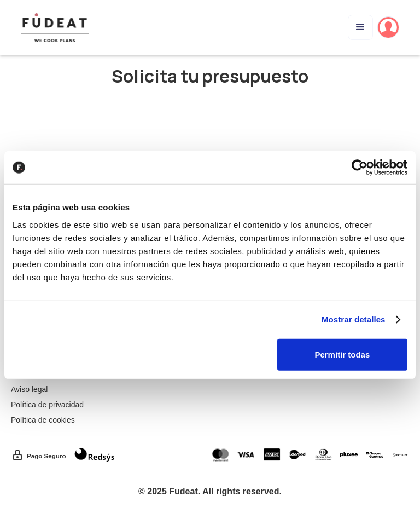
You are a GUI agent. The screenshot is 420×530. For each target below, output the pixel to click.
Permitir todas (342, 354)
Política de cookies (43, 420)
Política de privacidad (47, 405)
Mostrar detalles (354, 319)
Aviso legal (29, 389)
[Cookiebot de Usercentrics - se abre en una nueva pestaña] (360, 168)
